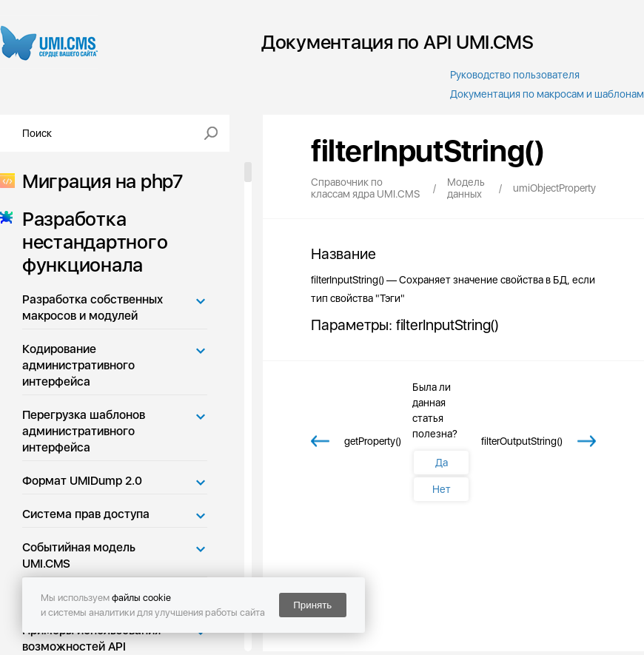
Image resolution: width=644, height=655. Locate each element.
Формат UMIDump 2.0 (82, 481)
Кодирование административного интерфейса (78, 365)
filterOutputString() (522, 441)
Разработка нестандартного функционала (90, 242)
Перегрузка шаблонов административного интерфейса (84, 431)
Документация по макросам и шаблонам (547, 94)
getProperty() (373, 441)
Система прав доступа (86, 514)
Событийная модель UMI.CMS (79, 555)
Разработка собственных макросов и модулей (93, 308)
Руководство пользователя (515, 75)
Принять (312, 605)
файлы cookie (141, 598)
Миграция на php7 (98, 181)
